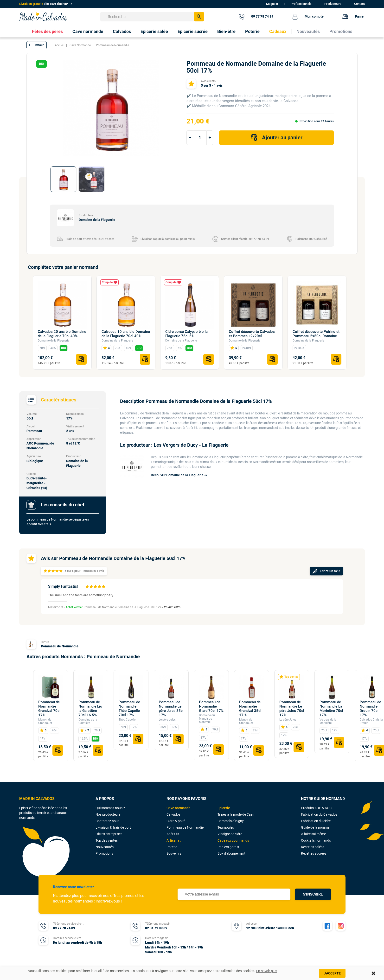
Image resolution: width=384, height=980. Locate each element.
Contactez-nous (107, 821)
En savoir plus (267, 971)
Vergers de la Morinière (328, 721)
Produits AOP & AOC (316, 808)
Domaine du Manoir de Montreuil (207, 719)
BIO (64, 348)
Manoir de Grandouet (45, 721)
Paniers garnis (228, 847)
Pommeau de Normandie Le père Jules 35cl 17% (171, 709)
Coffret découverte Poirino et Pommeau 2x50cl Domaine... (316, 334)
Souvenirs (174, 853)
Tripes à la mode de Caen (236, 814)
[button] (37, 45)
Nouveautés (105, 847)
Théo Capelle (127, 720)
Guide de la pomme (315, 827)
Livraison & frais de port (113, 827)
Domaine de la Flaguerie (54, 341)
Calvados (173, 814)
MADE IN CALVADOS (37, 799)
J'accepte (332, 973)
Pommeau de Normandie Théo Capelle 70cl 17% (129, 709)
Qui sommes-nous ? (110, 808)
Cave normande (179, 808)
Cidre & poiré (176, 821)
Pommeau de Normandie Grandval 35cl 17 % (250, 709)
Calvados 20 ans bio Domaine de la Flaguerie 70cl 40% (62, 334)
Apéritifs (173, 834)
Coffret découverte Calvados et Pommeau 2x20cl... (252, 334)
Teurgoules (226, 827)
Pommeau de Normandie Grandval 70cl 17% (49, 709)
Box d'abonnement (231, 853)
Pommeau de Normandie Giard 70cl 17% (211, 706)
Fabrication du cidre (316, 821)
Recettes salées (313, 847)
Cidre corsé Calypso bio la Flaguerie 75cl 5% (186, 334)
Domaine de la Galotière (88, 721)
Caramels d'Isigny (231, 821)
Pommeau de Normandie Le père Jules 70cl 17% (292, 709)
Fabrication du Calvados (319, 814)
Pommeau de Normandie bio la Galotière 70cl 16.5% (90, 709)
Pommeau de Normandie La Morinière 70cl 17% (331, 709)
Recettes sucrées (314, 853)
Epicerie (224, 808)
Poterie (172, 847)
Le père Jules (167, 720)
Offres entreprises (109, 834)
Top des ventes (107, 840)
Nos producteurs (108, 814)
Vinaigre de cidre (230, 834)
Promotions (104, 853)
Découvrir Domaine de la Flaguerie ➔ (179, 475)
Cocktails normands (316, 840)
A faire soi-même (313, 834)
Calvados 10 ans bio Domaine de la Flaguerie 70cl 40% (126, 334)
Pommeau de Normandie (60, 646)
